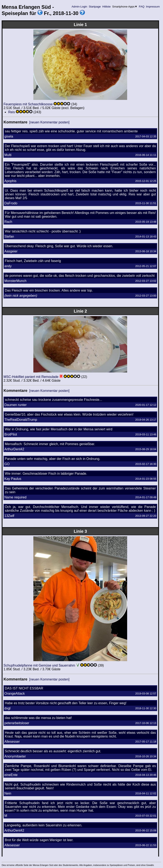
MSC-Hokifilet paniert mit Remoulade (31, 377)
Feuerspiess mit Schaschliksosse (28, 104)
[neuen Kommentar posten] (49, 122)
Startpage (95, 7)
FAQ (142, 7)
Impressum (153, 7)
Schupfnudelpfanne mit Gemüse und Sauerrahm (39, 665)
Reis (11, 112)
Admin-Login (79, 7)
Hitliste (106, 7)
